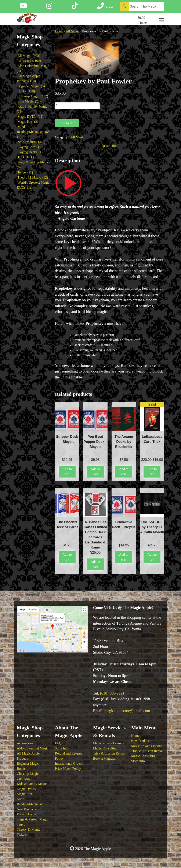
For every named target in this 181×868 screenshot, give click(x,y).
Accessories (25, 743)
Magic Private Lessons (109, 743)
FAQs (59, 743)
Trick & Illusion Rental (109, 753)
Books (21, 769)
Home (59, 31)
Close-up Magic (28, 774)
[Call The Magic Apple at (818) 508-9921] (105, 7)
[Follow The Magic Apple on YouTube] (23, 7)
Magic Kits (25, 794)
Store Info (62, 748)
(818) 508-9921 (112, 693)
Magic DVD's (26, 789)
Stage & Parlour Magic (33, 819)
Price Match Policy (68, 769)
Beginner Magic (28, 764)
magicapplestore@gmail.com (127, 711)
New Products (26, 809)
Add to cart (67, 123)
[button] (113, 48)
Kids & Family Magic (32, 784)
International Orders (69, 764)
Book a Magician (105, 758)
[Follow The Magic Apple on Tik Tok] (75, 7)
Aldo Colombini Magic (33, 748)
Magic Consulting (105, 748)
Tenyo (21, 824)
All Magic (73, 31)
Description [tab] (110, 146)
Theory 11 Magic (29, 829)
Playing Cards (26, 814)
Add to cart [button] (67, 472)
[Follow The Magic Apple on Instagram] (49, 7)
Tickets (22, 835)
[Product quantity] (77, 106)
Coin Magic (25, 779)
